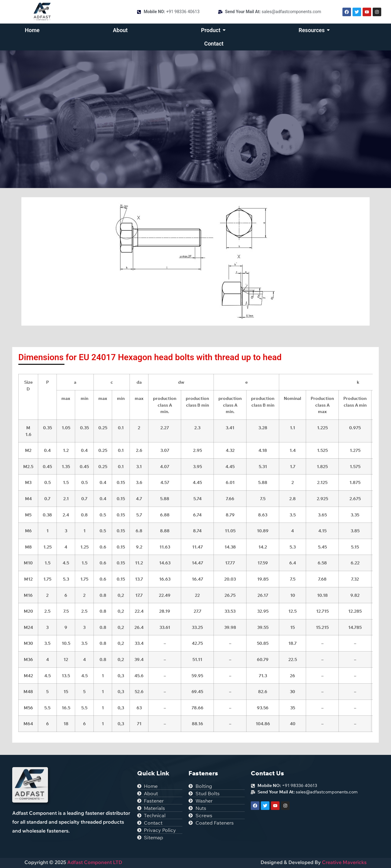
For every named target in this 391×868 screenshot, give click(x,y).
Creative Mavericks (344, 862)
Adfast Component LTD (94, 862)
